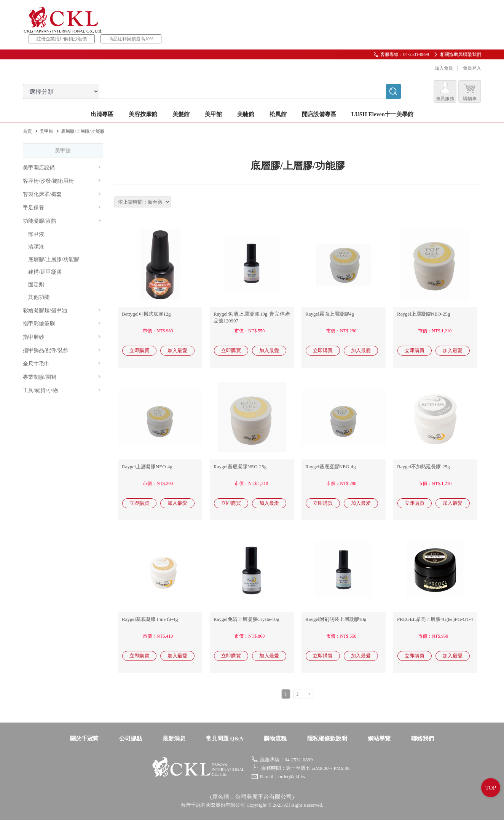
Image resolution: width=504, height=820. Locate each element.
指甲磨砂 (62, 337)
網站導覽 (379, 739)
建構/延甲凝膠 (45, 272)
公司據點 (131, 739)
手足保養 (62, 208)
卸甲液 (36, 234)
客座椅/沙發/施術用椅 (62, 181)
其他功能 (39, 297)
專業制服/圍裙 (62, 377)
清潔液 (36, 247)
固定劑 (36, 285)
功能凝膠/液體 (62, 221)
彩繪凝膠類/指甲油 (62, 310)
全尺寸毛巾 (62, 364)
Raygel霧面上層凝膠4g (330, 314)
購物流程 (275, 739)
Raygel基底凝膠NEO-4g (331, 467)
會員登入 (472, 68)
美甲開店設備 (62, 168)
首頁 (27, 131)
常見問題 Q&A (225, 739)
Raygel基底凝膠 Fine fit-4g (150, 619)
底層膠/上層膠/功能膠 (54, 259)
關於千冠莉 (84, 739)
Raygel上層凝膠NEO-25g (423, 314)
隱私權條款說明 (327, 739)
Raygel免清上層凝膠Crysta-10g (246, 619)
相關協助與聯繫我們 (461, 54)
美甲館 (46, 131)
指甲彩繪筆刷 (62, 324)
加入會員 (444, 68)
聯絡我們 (423, 739)
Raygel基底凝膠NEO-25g (240, 467)
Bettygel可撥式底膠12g (146, 314)
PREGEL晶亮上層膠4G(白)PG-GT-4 (435, 619)
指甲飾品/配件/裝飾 (62, 350)
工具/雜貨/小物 (62, 390)
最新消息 (174, 739)
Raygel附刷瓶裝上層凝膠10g (336, 619)
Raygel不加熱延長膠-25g (423, 467)
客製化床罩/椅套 (62, 194)
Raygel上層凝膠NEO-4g (147, 467)
